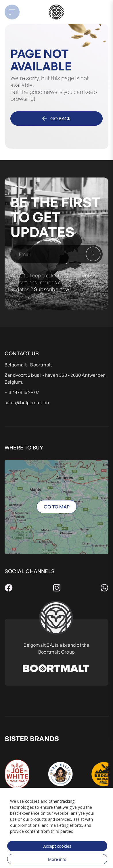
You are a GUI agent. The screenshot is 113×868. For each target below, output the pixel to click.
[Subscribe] (93, 254)
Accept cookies (57, 846)
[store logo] (56, 12)
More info (57, 859)
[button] (16, 12)
